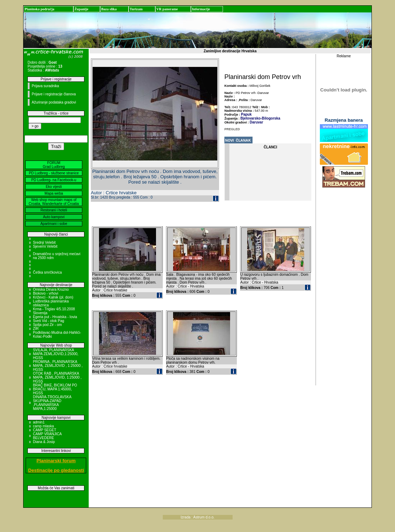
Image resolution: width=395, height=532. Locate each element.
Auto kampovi (54, 217)
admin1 (39, 422)
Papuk (246, 114)
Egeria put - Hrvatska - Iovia (55, 317)
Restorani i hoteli (54, 210)
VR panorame (167, 9)
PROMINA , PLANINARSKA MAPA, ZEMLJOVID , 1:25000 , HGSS (58, 366)
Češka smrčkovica (47, 272)
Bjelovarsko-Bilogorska (260, 118)
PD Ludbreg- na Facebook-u (54, 180)
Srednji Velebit (44, 243)
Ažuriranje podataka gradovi (54, 102)
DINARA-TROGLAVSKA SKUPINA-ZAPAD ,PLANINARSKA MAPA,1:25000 (52, 403)
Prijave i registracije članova (54, 94)
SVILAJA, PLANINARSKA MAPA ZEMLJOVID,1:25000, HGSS (56, 354)
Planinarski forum (56, 461)
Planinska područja (40, 9)
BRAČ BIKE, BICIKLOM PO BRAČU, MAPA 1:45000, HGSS (55, 389)
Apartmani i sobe (54, 224)
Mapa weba (54, 193)
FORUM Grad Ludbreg (54, 165)
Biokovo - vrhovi (45, 293)
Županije (81, 9)
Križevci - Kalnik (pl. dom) (53, 297)
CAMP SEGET (44, 430)
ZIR (36, 329)
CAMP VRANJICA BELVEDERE (47, 436)
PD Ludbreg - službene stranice (54, 173)
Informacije (201, 9)
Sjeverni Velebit (45, 246)
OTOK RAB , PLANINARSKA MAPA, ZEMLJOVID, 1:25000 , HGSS (57, 377)
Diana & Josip (44, 442)
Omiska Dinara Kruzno (51, 289)
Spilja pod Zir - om (47, 325)
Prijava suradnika (45, 86)
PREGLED (232, 129)
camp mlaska (43, 426)
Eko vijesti (54, 187)
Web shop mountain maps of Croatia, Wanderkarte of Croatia (54, 202)
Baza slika (109, 9)
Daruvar (256, 122)
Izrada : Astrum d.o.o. (197, 517)
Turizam (136, 9)
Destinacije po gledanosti (56, 470)
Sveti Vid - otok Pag (48, 321)
